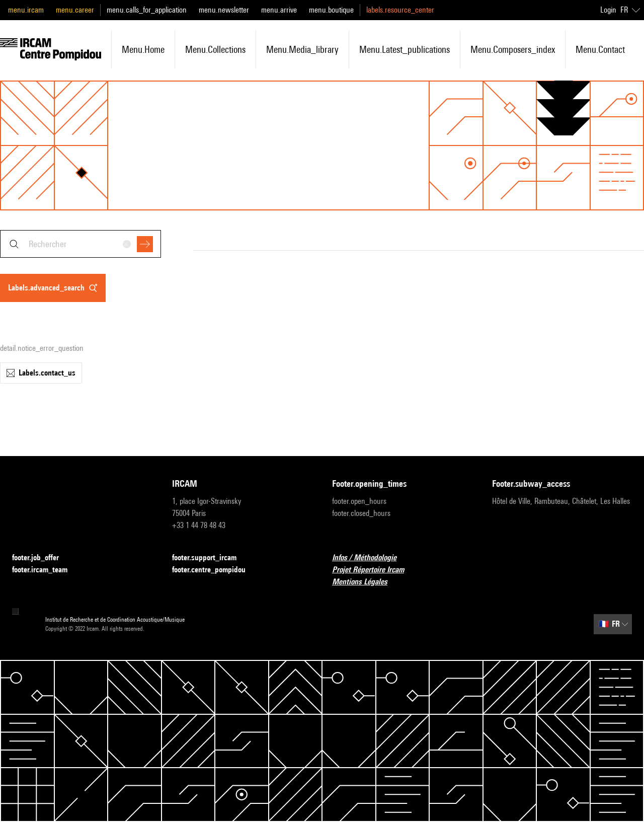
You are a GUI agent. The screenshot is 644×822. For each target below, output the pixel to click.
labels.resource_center (400, 10)
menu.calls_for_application (147, 10)
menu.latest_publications (405, 49)
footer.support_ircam (210, 558)
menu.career (75, 10)
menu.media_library (302, 49)
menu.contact (600, 49)
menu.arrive (279, 10)
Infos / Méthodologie (370, 558)
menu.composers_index (513, 49)
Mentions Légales (366, 582)
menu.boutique (331, 10)
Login (608, 10)
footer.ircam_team (46, 570)
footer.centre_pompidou (215, 570)
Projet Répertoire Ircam (374, 570)
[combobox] (80, 244)
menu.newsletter (224, 10)
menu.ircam (26, 10)
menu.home (143, 49)
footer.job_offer (42, 558)
